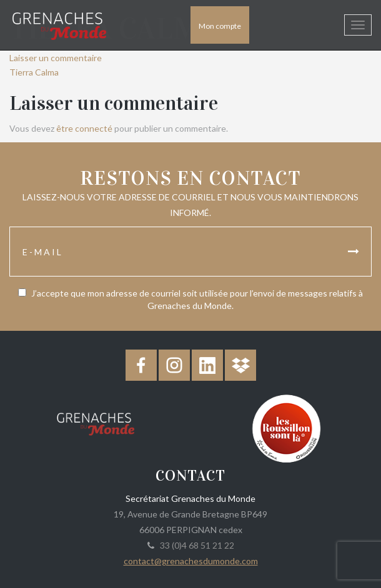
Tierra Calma (34, 72)
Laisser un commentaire (56, 58)
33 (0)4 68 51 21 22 (195, 545)
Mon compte (220, 26)
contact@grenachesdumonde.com (191, 561)
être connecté (84, 128)
